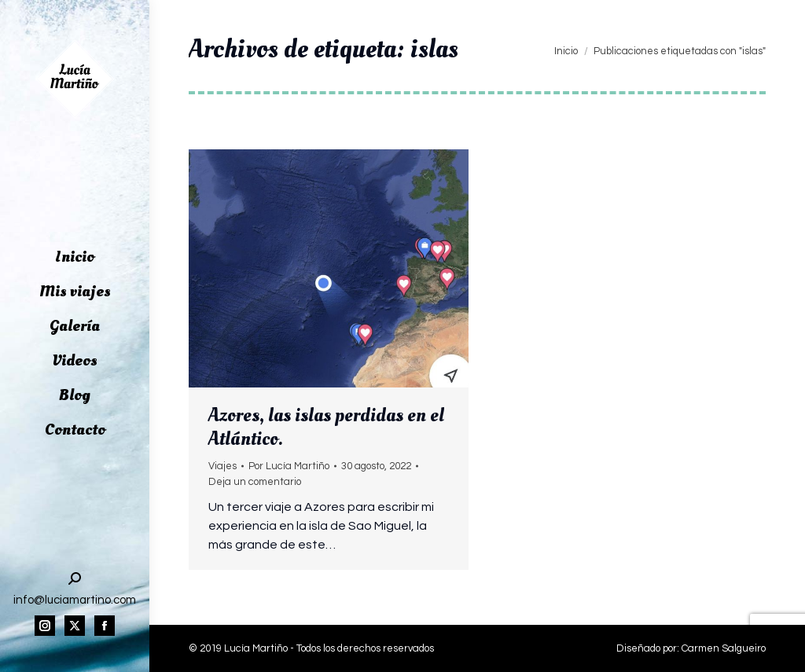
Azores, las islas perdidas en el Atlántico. (326, 427)
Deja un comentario (255, 482)
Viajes (222, 466)
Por (289, 466)
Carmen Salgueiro (724, 648)
